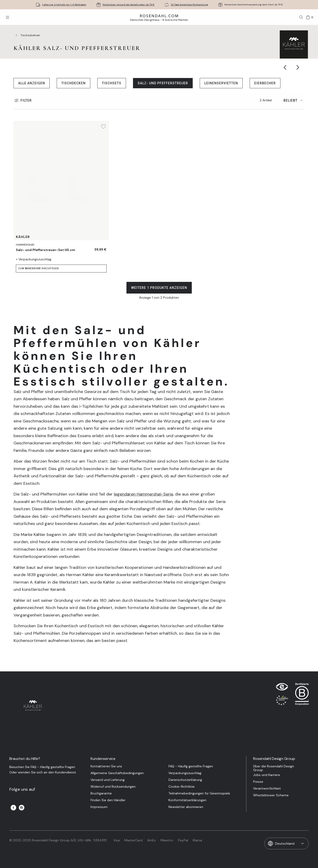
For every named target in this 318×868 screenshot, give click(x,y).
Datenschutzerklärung (185, 780)
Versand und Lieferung (108, 780)
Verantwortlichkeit (267, 788)
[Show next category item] (298, 67)
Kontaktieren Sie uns (106, 766)
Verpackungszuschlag (185, 773)
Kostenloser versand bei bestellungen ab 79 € (129, 5)
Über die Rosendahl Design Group (274, 768)
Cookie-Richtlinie (182, 787)
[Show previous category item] (285, 67)
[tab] (294, 100)
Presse (258, 782)
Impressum (99, 807)
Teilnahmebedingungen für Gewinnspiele (199, 793)
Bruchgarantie (101, 793)
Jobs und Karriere (267, 775)
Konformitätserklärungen (187, 800)
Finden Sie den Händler (108, 800)
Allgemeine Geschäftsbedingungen (117, 773)
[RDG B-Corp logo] (302, 695)
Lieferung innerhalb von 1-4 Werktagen (64, 5)
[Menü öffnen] (7, 17)
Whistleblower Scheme (271, 795)
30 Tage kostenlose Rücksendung (189, 5)
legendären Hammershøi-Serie (143, 494)
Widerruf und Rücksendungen (113, 787)
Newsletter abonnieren (186, 807)
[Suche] (301, 17)
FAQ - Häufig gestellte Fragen (191, 766)
